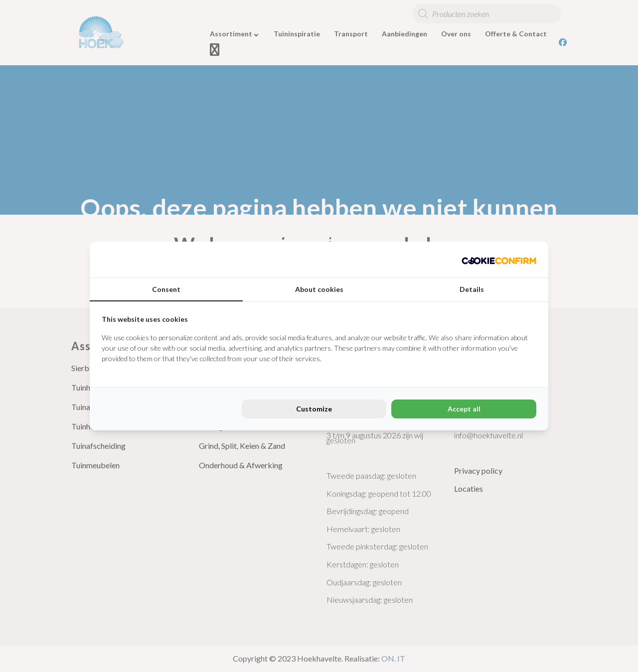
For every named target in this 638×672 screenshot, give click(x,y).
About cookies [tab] (319, 289)
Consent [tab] (166, 289)
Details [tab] (472, 289)
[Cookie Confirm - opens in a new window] (499, 260)
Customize (314, 409)
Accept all (464, 409)
